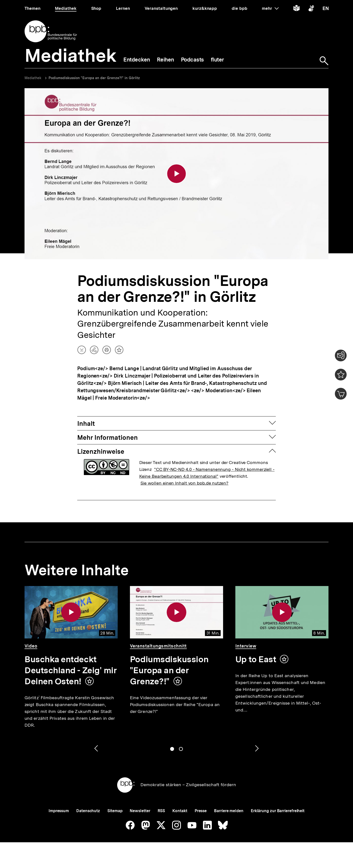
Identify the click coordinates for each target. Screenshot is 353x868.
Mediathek (33, 78)
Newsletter (140, 811)
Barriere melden (229, 811)
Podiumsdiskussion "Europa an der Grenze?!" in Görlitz (94, 78)
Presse (201, 811)
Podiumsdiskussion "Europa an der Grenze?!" (169, 670)
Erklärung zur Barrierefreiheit (278, 811)
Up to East (256, 659)
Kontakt (180, 811)
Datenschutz (88, 811)
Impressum (59, 811)
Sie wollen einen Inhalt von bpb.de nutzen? (184, 483)
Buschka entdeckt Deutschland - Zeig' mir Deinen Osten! (71, 670)
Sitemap (115, 811)
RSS (161, 811)
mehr (270, 8)
